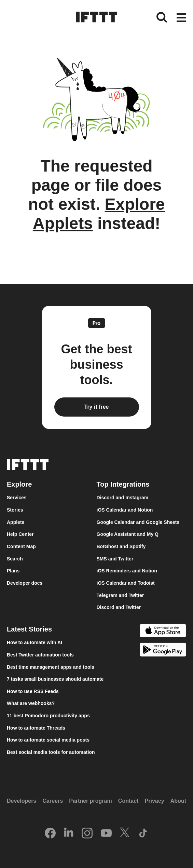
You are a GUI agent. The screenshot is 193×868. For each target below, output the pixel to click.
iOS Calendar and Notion (125, 510)
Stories (15, 510)
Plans (13, 571)
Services (17, 498)
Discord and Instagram (123, 498)
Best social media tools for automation (51, 752)
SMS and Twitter (115, 559)
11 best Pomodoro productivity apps (48, 716)
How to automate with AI (35, 642)
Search (15, 559)
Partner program (90, 801)
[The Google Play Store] (163, 651)
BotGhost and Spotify (121, 546)
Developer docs (25, 583)
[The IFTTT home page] (97, 17)
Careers (53, 801)
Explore (19, 484)
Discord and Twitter (119, 607)
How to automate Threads (36, 728)
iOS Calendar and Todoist (126, 583)
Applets (16, 522)
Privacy (155, 801)
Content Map (21, 546)
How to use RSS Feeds (33, 691)
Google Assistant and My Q (128, 534)
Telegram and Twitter (120, 595)
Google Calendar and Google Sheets (138, 522)
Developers (22, 801)
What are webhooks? (31, 703)
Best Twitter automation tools (40, 655)
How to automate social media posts (48, 740)
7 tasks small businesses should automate (55, 679)
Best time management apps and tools (51, 667)
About (178, 801)
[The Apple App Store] (163, 632)
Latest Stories (29, 629)
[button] (181, 18)
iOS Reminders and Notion (127, 571)
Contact (128, 801)
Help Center (20, 534)
